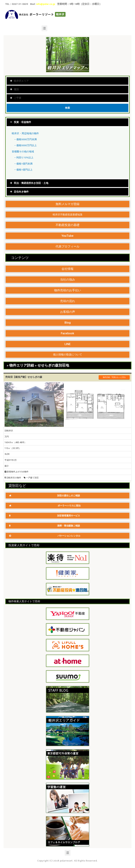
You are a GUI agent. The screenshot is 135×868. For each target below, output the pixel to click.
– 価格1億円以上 (23, 170)
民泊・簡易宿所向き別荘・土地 (31, 183)
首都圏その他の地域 (23, 151)
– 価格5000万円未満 (25, 139)
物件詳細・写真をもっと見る (114, 377)
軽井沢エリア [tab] (19, 81)
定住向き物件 (21, 192)
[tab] (67, 122)
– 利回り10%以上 (24, 157)
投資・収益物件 (22, 122)
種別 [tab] (15, 89)
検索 (67, 108)
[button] (67, 204)
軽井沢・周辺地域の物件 (25, 133)
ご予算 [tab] (16, 98)
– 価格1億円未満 (23, 164)
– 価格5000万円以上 (25, 145)
